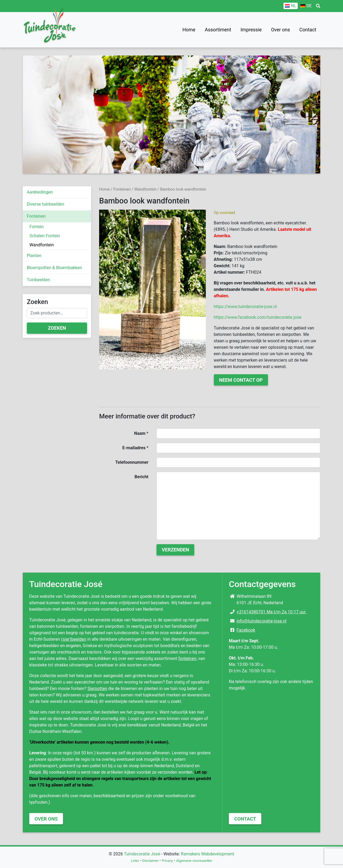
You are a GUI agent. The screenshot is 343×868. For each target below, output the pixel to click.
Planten (34, 256)
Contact (308, 30)
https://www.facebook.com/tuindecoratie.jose (258, 317)
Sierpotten (97, 689)
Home (189, 30)
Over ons (280, 30)
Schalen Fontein (45, 236)
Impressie (251, 30)
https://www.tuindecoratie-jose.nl (245, 307)
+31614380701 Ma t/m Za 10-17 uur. (272, 612)
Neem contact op (241, 380)
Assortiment (218, 30)
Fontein (37, 227)
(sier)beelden (74, 639)
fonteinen (187, 659)
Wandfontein (42, 245)
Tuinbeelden (38, 280)
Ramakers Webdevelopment (208, 854)
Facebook (246, 630)
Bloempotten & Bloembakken (54, 268)
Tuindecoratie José (142, 854)
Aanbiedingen (40, 192)
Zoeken (57, 328)
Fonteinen (36, 216)
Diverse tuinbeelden (46, 204)
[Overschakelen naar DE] (306, 6)
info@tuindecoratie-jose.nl (262, 621)
